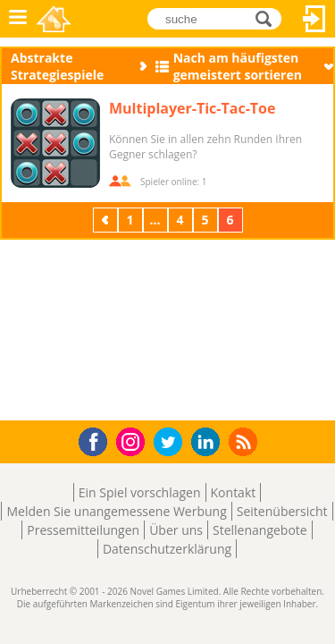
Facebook (98, 440)
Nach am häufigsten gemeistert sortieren (238, 66)
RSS (245, 441)
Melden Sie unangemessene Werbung (116, 511)
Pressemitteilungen (83, 530)
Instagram (133, 441)
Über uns (176, 530)
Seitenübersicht (282, 511)
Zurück (107, 220)
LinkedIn (209, 442)
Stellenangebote (260, 530)
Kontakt (234, 492)
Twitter (172, 443)
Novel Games (55, 19)
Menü (18, 19)
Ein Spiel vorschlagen (140, 492)
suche (268, 18)
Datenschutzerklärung (167, 549)
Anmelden (314, 19)
